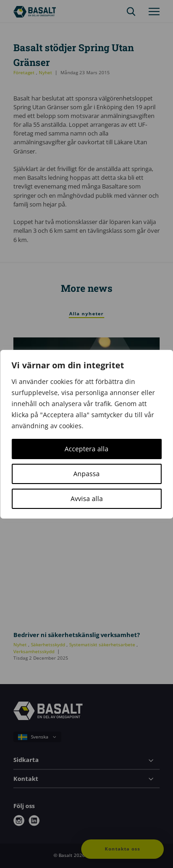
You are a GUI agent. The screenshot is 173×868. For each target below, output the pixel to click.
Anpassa (86, 474)
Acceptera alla (86, 449)
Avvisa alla (87, 499)
